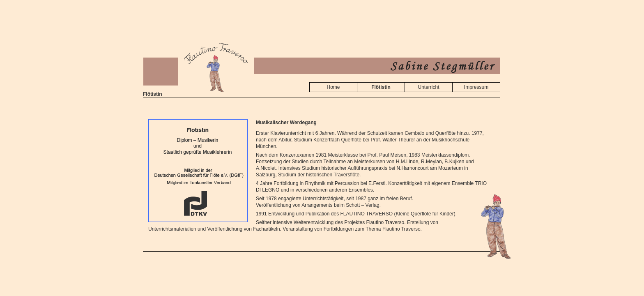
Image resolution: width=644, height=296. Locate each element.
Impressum (476, 87)
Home (333, 87)
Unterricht (428, 87)
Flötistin (381, 87)
